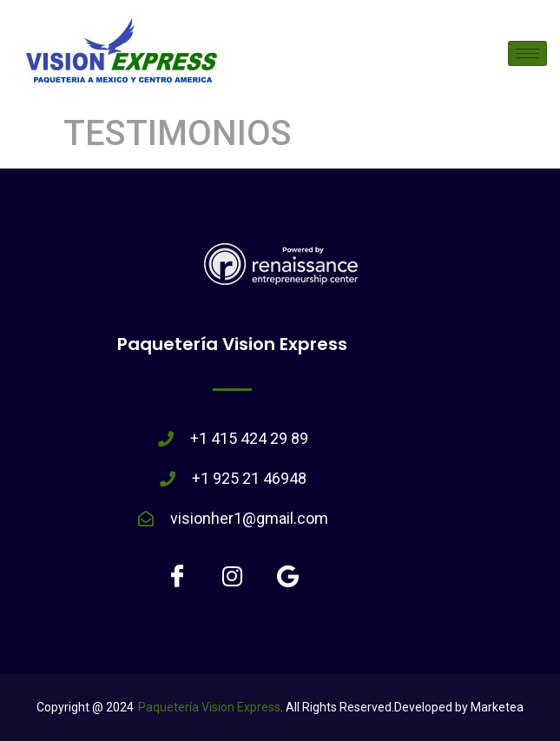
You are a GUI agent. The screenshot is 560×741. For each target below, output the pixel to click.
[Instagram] (233, 575)
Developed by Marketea (459, 707)
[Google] (288, 575)
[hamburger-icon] (527, 53)
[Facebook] (177, 575)
